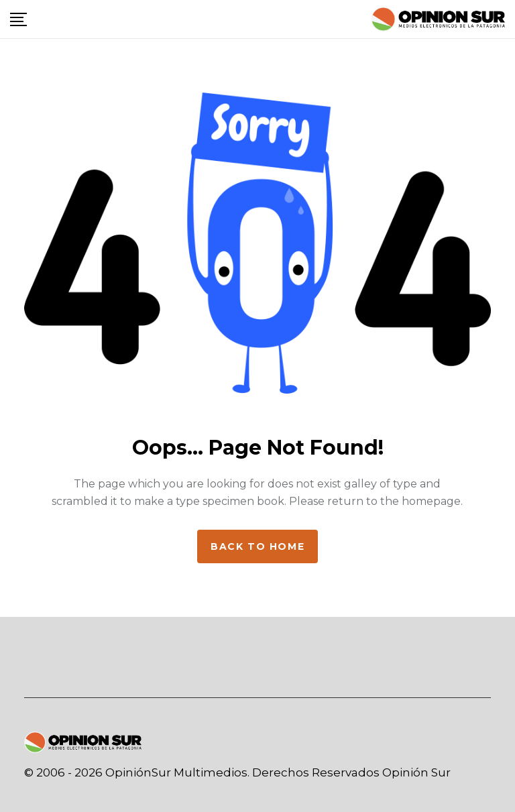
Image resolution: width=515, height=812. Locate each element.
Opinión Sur (416, 772)
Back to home (257, 546)
